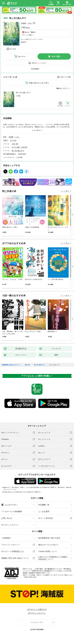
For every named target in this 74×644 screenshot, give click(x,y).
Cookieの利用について (48, 551)
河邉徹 (23, 23)
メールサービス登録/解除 (12, 511)
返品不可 (24, 42)
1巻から (59, 88)
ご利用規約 (6, 538)
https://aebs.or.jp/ (30, 577)
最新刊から (67, 88)
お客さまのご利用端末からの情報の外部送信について (53, 558)
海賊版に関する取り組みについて (15, 558)
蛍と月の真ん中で (23, 93)
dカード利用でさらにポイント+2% (31, 39)
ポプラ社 (13, 140)
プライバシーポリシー (10, 545)
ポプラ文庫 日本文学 (20, 147)
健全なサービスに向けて (48, 545)
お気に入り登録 (65, 77)
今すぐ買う (56, 56)
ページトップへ (37, 622)
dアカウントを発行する (37, 609)
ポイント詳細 (27, 35)
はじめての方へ (10, 505)
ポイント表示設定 (46, 518)
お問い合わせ (7, 518)
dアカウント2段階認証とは (12, 551)
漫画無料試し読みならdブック (11, 365)
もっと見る (65, 191)
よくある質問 (44, 511)
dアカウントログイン (10, 525)
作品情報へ (36, 69)
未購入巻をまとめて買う (39, 83)
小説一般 (15, 144)
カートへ (22, 56)
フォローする (34, 23)
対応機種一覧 (44, 505)
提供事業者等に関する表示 (49, 538)
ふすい (30, 23)
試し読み (13, 49)
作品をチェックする (39, 63)
